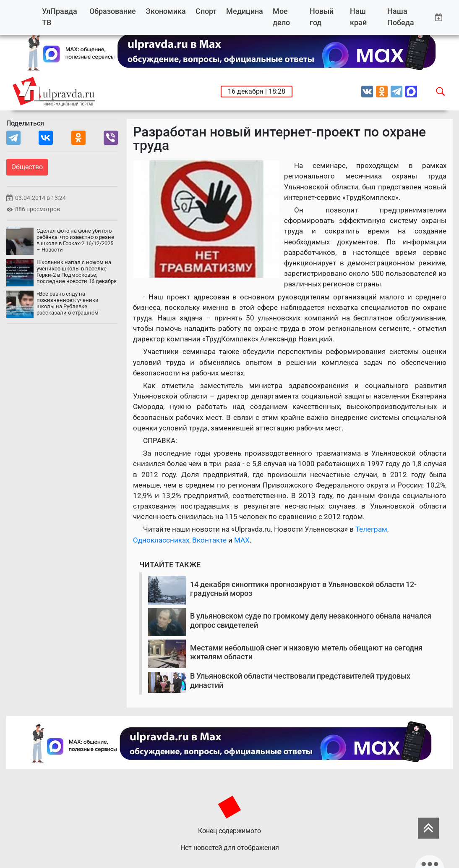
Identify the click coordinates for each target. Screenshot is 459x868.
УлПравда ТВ (60, 17)
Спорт (206, 11)
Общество (27, 167)
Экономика (166, 11)
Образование (113, 11)
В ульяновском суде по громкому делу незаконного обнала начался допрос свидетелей (311, 620)
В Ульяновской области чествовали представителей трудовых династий (300, 681)
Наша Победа (401, 17)
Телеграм (371, 529)
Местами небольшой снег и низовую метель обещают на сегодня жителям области (306, 652)
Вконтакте (209, 540)
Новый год (322, 17)
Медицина (245, 11)
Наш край (358, 17)
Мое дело (281, 17)
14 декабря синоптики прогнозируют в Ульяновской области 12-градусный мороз (303, 589)
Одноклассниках (161, 540)
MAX (242, 540)
